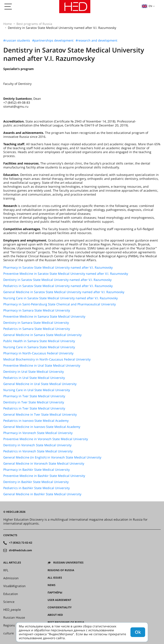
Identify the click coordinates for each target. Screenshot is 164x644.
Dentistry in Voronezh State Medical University (37, 445)
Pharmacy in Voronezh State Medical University (38, 433)
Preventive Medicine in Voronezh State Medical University (46, 439)
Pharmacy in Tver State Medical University (34, 396)
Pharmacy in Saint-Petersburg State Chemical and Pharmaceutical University (60, 304)
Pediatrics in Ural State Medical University (34, 378)
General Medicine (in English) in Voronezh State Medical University (52, 457)
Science (9, 602)
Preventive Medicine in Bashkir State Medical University (44, 476)
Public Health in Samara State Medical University (39, 341)
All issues (55, 578)
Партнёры (55, 593)
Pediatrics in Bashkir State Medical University (37, 488)
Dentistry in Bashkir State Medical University (36, 482)
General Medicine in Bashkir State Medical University (42, 494)
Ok (138, 632)
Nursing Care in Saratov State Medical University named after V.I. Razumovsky (61, 298)
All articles (12, 563)
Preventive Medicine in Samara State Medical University (44, 317)
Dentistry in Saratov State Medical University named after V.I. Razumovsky (57, 280)
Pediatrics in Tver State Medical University (34, 408)
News (52, 585)
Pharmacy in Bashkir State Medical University (37, 470)
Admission (11, 578)
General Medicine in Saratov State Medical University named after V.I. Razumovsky (64, 292)
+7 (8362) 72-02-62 (21, 543)
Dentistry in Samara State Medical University (36, 323)
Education (11, 594)
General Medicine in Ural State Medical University (40, 384)
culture (9, 633)
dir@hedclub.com (20, 550)
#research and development (96, 40)
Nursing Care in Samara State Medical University (39, 347)
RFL (6, 570)
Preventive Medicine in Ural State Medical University (42, 366)
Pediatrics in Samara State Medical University (37, 329)
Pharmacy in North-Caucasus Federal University (38, 353)
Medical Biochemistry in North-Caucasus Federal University (47, 359)
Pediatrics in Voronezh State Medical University (38, 451)
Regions (9, 625)
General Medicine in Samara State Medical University (42, 335)
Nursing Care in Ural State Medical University (37, 390)
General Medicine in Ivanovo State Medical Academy (42, 427)
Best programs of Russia (34, 24)
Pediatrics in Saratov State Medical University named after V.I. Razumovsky (58, 286)
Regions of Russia (61, 570)
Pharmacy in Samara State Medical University (37, 310)
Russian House (14, 618)
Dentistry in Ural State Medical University (34, 372)
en (147, 6)
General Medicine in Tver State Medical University (40, 415)
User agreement (59, 600)
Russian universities (68, 563)
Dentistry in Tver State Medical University (34, 402)
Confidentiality (60, 607)
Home (8, 24)
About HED (55, 615)
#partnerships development (53, 40)
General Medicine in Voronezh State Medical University (44, 464)
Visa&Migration (14, 586)
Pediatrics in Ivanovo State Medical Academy (36, 421)
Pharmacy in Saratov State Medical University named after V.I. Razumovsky (58, 268)
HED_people (12, 610)
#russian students (17, 40)
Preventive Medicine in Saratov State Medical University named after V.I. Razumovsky (66, 274)
